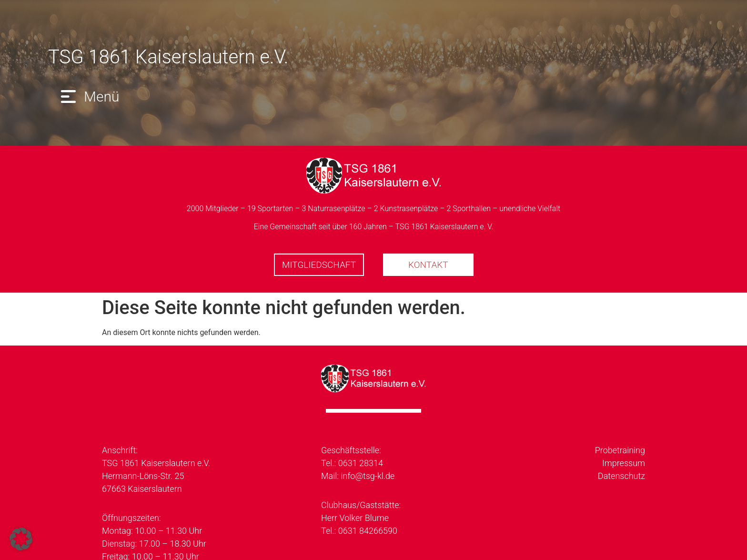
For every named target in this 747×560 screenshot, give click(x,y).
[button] (88, 97)
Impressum (624, 463)
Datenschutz (621, 476)
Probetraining (620, 450)
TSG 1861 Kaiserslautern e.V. (168, 57)
